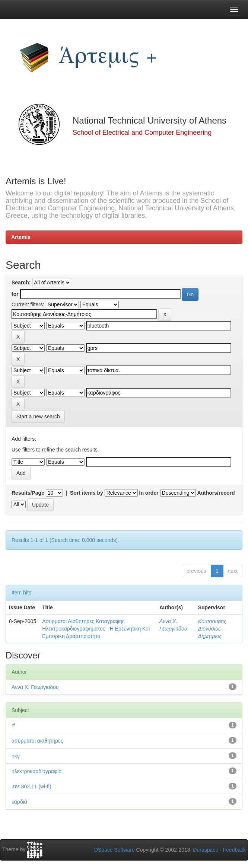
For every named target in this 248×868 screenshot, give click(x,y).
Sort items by (87, 493)
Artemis (21, 237)
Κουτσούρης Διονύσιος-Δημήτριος (212, 629)
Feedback (234, 850)
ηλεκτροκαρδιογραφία (36, 771)
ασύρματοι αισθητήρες (37, 741)
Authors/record (216, 493)
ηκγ (16, 756)
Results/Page (28, 493)
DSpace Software (115, 850)
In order (149, 493)
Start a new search (38, 417)
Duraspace (206, 850)
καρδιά (19, 802)
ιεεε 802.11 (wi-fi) (31, 786)
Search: (21, 283)
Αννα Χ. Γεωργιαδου (35, 687)
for (15, 294)
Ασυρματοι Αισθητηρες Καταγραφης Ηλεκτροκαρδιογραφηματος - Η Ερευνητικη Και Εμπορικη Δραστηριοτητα (96, 629)
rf (13, 725)
